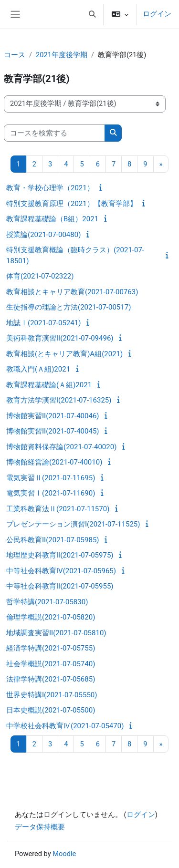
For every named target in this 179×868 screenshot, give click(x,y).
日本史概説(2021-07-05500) (51, 710)
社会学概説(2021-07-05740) (51, 664)
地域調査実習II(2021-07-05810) (56, 633)
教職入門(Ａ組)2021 (38, 369)
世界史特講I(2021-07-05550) (52, 695)
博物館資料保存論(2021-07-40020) (61, 447)
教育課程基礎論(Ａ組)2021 (49, 385)
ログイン (157, 14)
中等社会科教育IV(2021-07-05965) (61, 571)
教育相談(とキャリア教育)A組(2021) (64, 354)
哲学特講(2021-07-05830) (47, 602)
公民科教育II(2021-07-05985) (53, 540)
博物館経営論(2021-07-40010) (54, 462)
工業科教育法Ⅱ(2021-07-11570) (58, 509)
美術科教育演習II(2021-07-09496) (60, 338)
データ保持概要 (40, 827)
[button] (92, 14)
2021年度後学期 (62, 55)
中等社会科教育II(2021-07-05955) (60, 586)
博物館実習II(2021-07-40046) (53, 416)
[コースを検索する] (54, 133)
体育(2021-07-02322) (40, 276)
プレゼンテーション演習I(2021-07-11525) (73, 524)
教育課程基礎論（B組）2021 (52, 219)
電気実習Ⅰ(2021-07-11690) (51, 493)
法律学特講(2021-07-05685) (51, 679)
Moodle (64, 854)
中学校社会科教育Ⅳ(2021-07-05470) (65, 726)
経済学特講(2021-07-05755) (51, 648)
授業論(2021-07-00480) (43, 235)
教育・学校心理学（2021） (50, 188)
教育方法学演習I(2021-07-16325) (59, 400)
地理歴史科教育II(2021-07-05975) (60, 555)
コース (15, 55)
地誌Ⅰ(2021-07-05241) (43, 323)
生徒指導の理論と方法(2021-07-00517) (68, 307)
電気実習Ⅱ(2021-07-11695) (51, 478)
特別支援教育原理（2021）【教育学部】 (72, 204)
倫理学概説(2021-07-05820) (51, 617)
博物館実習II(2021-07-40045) (53, 431)
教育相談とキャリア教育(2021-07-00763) (72, 292)
